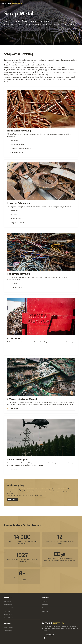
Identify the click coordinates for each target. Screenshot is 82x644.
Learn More (12, 500)
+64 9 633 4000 (48, 635)
